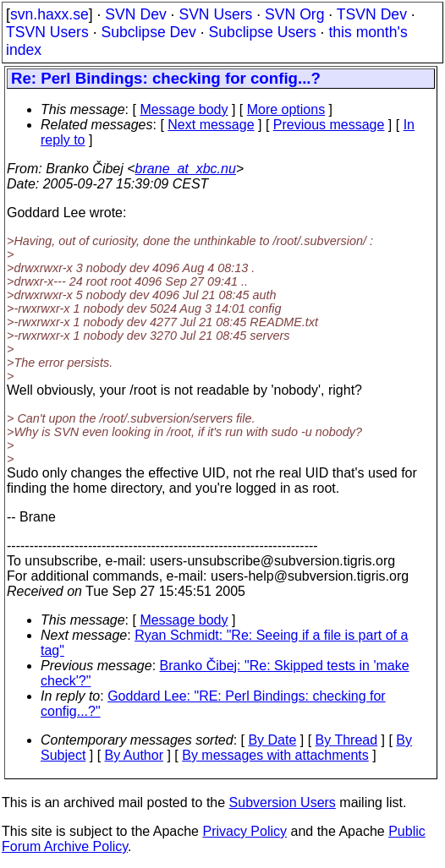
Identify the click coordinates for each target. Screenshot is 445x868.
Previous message (329, 125)
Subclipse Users (263, 32)
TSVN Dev (372, 14)
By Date (272, 740)
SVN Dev (135, 14)
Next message (211, 125)
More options (286, 109)
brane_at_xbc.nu (186, 169)
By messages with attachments (275, 755)
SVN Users (215, 14)
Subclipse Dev (148, 32)
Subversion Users (283, 802)
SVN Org (294, 14)
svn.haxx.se (49, 14)
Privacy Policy (244, 831)
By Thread (347, 740)
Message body (184, 109)
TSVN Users (47, 32)
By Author (134, 755)
